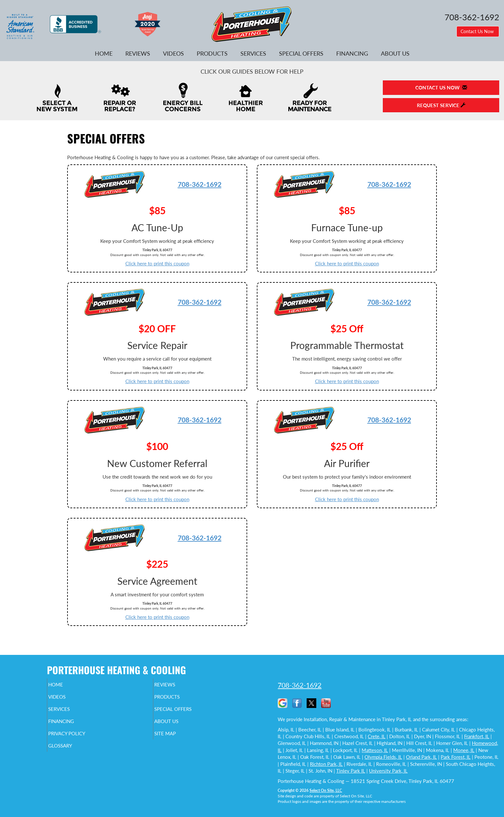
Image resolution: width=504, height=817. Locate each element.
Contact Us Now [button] (478, 31)
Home (104, 53)
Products (212, 53)
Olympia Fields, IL (383, 757)
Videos (173, 53)
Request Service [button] (441, 105)
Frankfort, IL (477, 736)
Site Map (176, 739)
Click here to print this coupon (157, 263)
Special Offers (301, 53)
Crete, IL (377, 736)
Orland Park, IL (421, 757)
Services (253, 53)
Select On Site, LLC (326, 790)
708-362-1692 (200, 184)
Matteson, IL (375, 750)
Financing (352, 53)
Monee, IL (464, 750)
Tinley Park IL (351, 771)
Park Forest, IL (456, 757)
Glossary (71, 753)
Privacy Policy (79, 739)
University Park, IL (388, 771)
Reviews (138, 53)
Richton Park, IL (326, 764)
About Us (395, 53)
